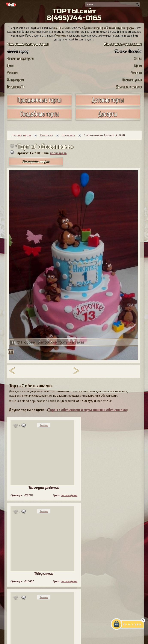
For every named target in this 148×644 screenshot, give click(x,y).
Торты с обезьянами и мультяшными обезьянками (87, 410)
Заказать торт (36, 161)
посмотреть (58, 153)
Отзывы (12, 73)
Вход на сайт (16, 87)
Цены (10, 65)
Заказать (44, 425)
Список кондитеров (20, 58)
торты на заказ (62, 28)
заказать (61, 35)
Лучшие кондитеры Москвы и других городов (109, 28)
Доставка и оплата (129, 87)
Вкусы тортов (132, 80)
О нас (138, 58)
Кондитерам (15, 80)
